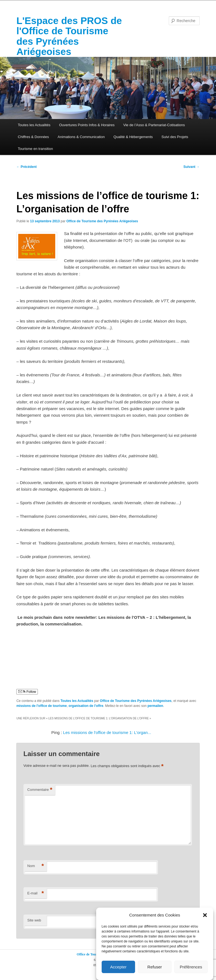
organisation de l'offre (86, 706)
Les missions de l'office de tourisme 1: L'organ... (107, 732)
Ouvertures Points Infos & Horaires (87, 125)
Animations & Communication (81, 137)
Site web (34, 920)
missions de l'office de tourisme (41, 706)
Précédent (26, 167)
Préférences (191, 967)
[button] (205, 915)
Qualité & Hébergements (133, 137)
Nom (36, 866)
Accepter (118, 967)
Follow (27, 692)
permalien (155, 706)
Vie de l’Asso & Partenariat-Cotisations (154, 125)
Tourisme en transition (35, 149)
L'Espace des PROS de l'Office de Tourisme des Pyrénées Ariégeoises (69, 36)
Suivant (192, 167)
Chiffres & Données (34, 137)
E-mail (36, 893)
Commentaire (40, 790)
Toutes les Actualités (34, 125)
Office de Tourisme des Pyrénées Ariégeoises (102, 221)
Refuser (155, 967)
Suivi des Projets (175, 137)
